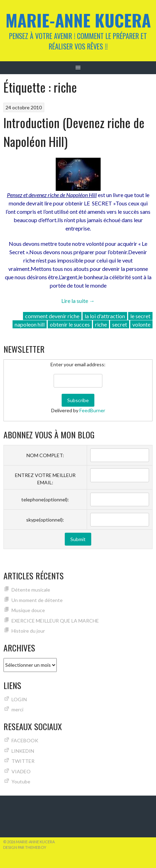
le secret (140, 316)
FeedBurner (92, 410)
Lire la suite (78, 301)
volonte (141, 324)
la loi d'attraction (105, 316)
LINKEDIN (23, 751)
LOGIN (19, 699)
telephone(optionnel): (45, 499)
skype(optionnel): (45, 520)
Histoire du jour (28, 631)
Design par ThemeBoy (25, 847)
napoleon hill (30, 324)
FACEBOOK (25, 740)
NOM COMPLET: (45, 455)
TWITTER (23, 761)
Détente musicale (31, 590)
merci (17, 709)
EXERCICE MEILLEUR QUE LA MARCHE (55, 621)
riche (101, 324)
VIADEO (21, 771)
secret (120, 324)
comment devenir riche (52, 316)
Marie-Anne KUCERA (78, 20)
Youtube (21, 781)
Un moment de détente (37, 600)
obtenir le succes (70, 324)
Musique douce (28, 610)
